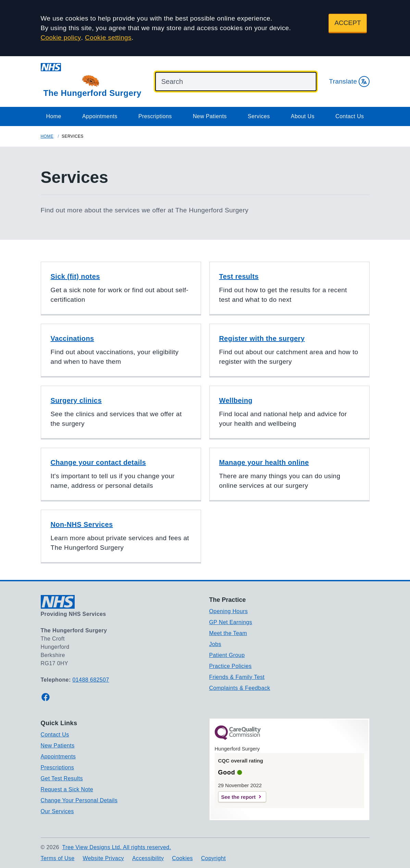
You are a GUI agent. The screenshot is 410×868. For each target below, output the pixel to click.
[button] (121, 289)
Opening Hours (229, 611)
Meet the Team (228, 633)
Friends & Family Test (237, 677)
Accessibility (148, 858)
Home (54, 116)
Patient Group (227, 655)
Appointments (100, 116)
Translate (349, 82)
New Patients (210, 116)
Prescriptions (155, 116)
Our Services (57, 811)
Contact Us (350, 116)
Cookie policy (61, 38)
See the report (239, 797)
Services (259, 116)
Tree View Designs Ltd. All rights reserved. (117, 847)
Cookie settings (108, 38)
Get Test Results (62, 778)
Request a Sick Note (67, 789)
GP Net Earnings (231, 622)
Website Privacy (103, 858)
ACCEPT (347, 23)
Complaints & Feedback (240, 688)
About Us (303, 116)
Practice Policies (231, 666)
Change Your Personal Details (79, 800)
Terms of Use (58, 858)
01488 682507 (91, 680)
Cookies (182, 858)
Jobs (215, 644)
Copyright (213, 858)
